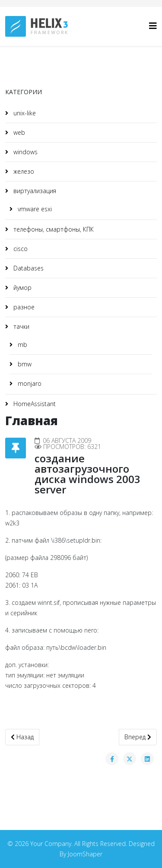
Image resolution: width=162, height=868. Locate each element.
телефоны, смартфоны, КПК (53, 229)
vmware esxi (34, 209)
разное (23, 307)
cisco (20, 249)
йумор (22, 288)
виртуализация (34, 191)
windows (25, 152)
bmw (24, 364)
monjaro (29, 383)
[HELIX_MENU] (153, 26)
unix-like (24, 113)
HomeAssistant (34, 404)
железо (23, 171)
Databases (28, 268)
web (18, 132)
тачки (21, 326)
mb (22, 345)
